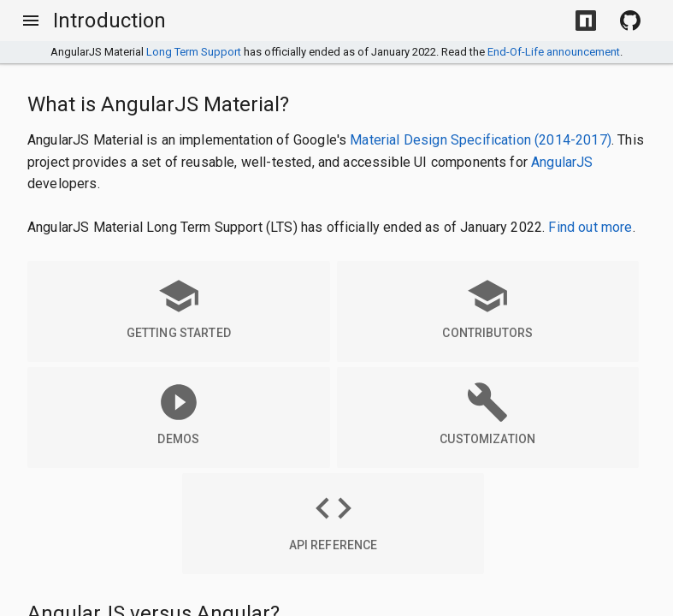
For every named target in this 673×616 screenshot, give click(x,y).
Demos (179, 413)
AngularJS (562, 162)
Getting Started (179, 307)
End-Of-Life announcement (554, 52)
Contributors (487, 307)
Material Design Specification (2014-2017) (481, 140)
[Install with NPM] (586, 21)
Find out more (590, 227)
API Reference (334, 519)
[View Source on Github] (630, 21)
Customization (487, 413)
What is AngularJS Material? (158, 104)
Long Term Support (194, 52)
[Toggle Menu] (31, 21)
